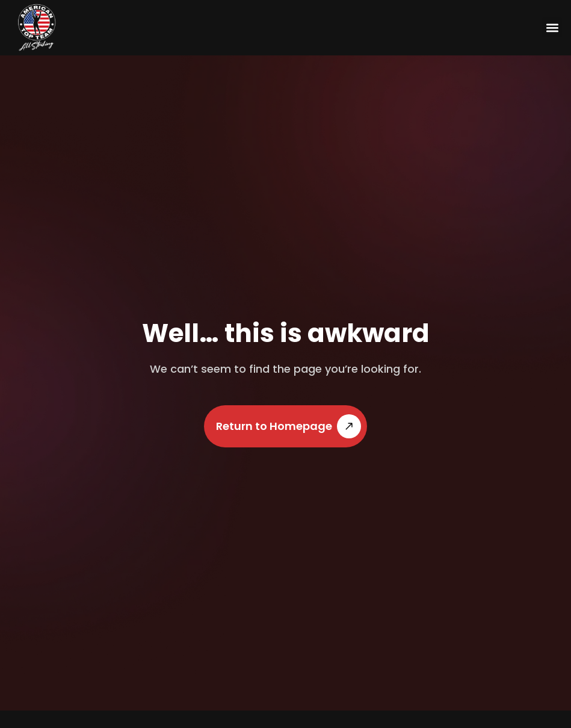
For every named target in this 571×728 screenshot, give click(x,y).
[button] (552, 27)
